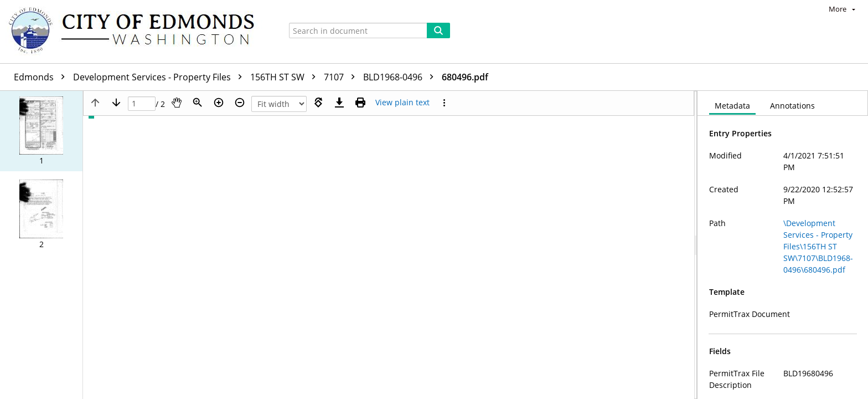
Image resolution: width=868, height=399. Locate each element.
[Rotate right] (318, 103)
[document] (783, 245)
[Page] (142, 104)
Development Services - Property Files (160, 77)
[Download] (339, 103)
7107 (342, 77)
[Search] (438, 30)
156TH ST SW (286, 77)
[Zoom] (198, 103)
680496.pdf (465, 77)
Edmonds (42, 77)
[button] (41, 131)
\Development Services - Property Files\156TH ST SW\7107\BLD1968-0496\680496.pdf (818, 246)
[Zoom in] (219, 103)
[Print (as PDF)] (360, 103)
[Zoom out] (240, 103)
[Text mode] (402, 103)
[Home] (137, 32)
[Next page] (116, 103)
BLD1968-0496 (401, 77)
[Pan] (177, 103)
